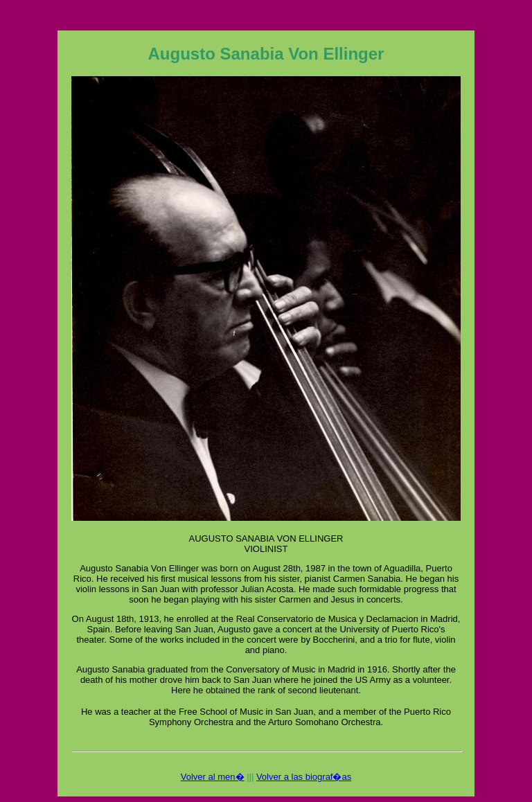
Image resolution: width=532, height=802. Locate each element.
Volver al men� (213, 777)
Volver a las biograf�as (304, 777)
